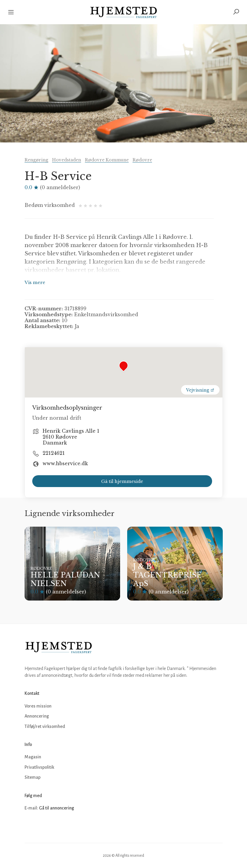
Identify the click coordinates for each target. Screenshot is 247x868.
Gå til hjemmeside (122, 481)
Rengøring (36, 160)
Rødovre (142, 160)
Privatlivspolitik (39, 767)
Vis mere (35, 282)
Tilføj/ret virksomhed (45, 726)
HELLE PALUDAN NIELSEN (65, 579)
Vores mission (38, 706)
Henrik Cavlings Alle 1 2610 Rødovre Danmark (71, 437)
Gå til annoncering (56, 808)
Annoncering (37, 716)
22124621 (54, 453)
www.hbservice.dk (65, 463)
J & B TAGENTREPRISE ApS (167, 575)
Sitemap (33, 777)
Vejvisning (200, 390)
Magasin (33, 757)
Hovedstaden (67, 160)
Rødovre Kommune (107, 160)
